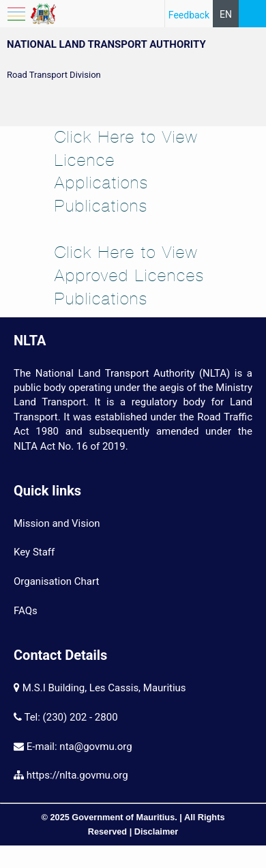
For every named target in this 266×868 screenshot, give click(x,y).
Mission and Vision (57, 523)
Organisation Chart (56, 581)
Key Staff (34, 552)
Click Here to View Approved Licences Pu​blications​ (130, 275)
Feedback (189, 15)
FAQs (26, 611)
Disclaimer (157, 831)
